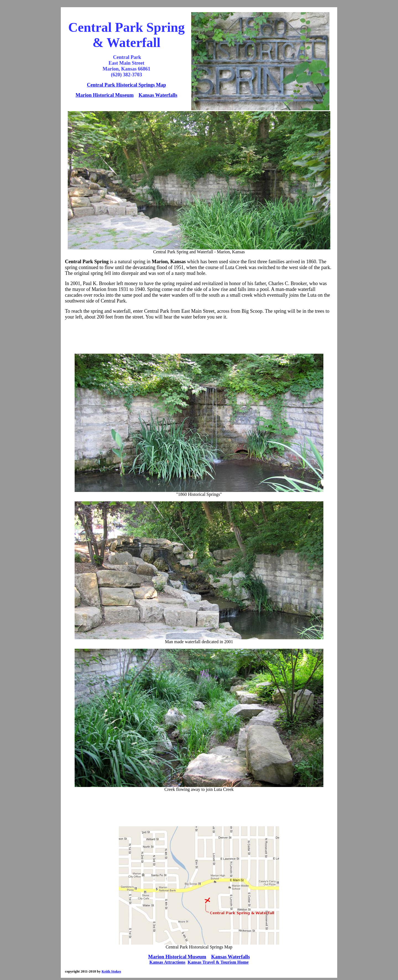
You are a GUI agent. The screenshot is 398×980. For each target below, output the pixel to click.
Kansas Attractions (167, 962)
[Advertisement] (199, 337)
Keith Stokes (111, 971)
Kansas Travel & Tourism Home (218, 962)
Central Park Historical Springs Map (127, 85)
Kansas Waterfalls (158, 95)
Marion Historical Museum (104, 95)
